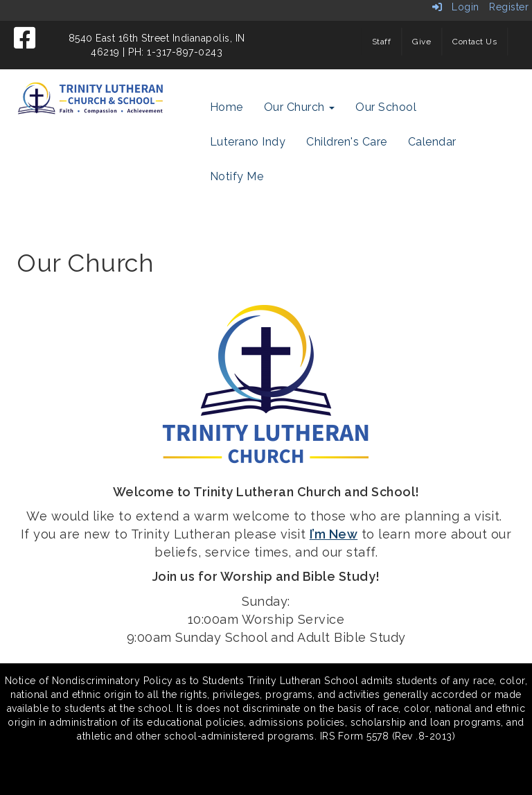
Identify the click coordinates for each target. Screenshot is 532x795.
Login (456, 7)
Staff (382, 42)
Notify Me (237, 176)
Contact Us (475, 42)
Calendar (432, 142)
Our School (386, 107)
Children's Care (347, 142)
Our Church (300, 107)
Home (227, 107)
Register (509, 7)
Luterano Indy (248, 142)
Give (422, 42)
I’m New (334, 534)
